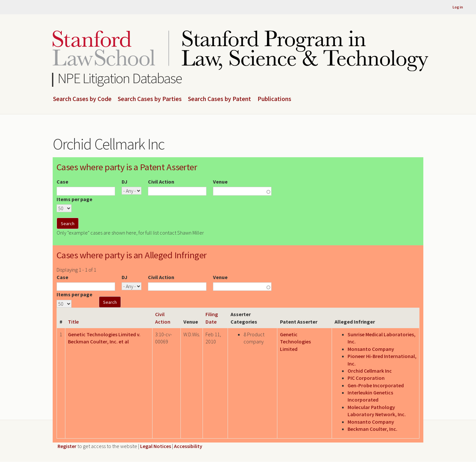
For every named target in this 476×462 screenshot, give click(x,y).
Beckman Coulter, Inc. (372, 429)
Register (67, 446)
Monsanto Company (371, 349)
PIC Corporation (366, 378)
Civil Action (161, 182)
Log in (458, 7)
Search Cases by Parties (150, 99)
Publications (274, 99)
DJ (125, 182)
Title (73, 322)
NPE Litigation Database (120, 78)
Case (62, 182)
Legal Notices (156, 446)
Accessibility (188, 446)
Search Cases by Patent (219, 99)
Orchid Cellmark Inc (370, 371)
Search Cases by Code (82, 99)
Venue (220, 182)
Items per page (74, 199)
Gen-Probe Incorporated (376, 385)
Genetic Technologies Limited (295, 342)
